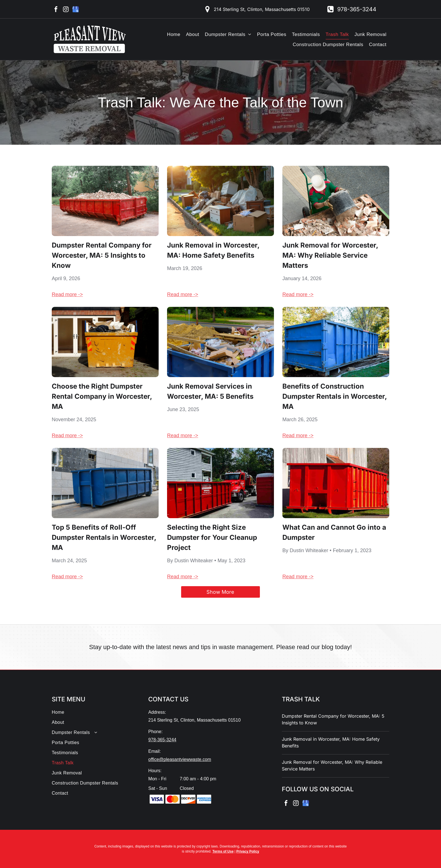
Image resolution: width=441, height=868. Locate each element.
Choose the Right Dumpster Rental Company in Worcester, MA (102, 396)
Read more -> (67, 294)
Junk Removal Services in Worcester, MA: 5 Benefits (210, 391)
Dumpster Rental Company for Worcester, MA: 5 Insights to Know (102, 255)
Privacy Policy (248, 851)
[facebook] (56, 10)
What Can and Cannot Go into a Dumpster (334, 532)
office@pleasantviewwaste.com (180, 759)
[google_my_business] (76, 10)
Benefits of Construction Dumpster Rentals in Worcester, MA (335, 396)
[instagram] (66, 10)
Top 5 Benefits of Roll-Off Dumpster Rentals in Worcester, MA (104, 537)
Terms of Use (223, 851)
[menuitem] (174, 34)
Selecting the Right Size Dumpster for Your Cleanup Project (212, 537)
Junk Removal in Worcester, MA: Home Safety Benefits (213, 250)
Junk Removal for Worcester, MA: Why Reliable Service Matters (330, 255)
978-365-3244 (162, 740)
